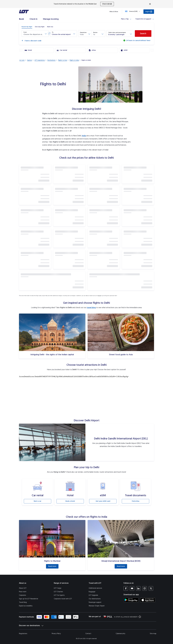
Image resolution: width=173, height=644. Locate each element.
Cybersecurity (120, 634)
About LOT (23, 588)
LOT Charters (58, 592)
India (84, 136)
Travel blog (23, 602)
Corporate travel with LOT (63, 599)
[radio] (27, 27)
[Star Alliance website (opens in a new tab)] (128, 617)
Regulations (23, 634)
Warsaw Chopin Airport (97, 606)
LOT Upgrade (93, 595)
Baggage (92, 592)
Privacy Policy (56, 634)
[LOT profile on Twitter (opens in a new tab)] (151, 588)
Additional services (95, 588)
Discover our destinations (31, 626)
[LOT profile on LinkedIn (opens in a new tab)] (138, 588)
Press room (23, 592)
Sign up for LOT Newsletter (29, 599)
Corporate (22, 595)
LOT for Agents (59, 595)
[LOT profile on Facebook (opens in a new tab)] (126, 588)
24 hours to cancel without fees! (138, 41)
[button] (35, 33)
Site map (153, 634)
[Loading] (133, 11)
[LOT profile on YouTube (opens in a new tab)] (132, 588)
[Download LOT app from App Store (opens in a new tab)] (148, 600)
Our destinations (95, 599)
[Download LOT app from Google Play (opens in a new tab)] (131, 600)
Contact (88, 634)
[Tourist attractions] (86, 397)
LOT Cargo (58, 588)
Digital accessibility (26, 606)
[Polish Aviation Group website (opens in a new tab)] (108, 617)
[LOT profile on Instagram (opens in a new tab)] (145, 588)
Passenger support (95, 602)
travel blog (91, 308)
